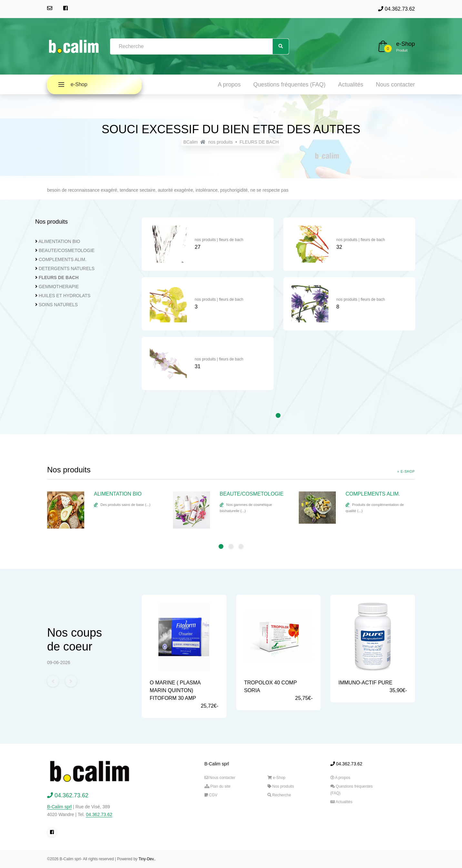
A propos (229, 85)
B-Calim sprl (59, 807)
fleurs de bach (231, 240)
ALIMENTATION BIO (59, 241)
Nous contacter (395, 85)
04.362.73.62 (397, 9)
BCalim (191, 142)
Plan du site (218, 786)
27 (198, 247)
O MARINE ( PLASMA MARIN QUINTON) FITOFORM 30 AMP (175, 690)
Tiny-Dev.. (147, 859)
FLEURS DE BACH (259, 142)
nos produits (220, 142)
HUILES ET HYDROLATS (65, 296)
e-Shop (406, 44)
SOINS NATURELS (58, 305)
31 (198, 366)
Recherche (279, 795)
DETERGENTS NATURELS (67, 268)
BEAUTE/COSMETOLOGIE (67, 250)
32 (339, 247)
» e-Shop (406, 472)
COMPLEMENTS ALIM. (63, 259)
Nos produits (281, 786)
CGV (211, 795)
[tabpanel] (208, 307)
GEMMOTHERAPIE (59, 287)
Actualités (351, 85)
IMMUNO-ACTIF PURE (365, 683)
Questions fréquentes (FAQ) (289, 85)
